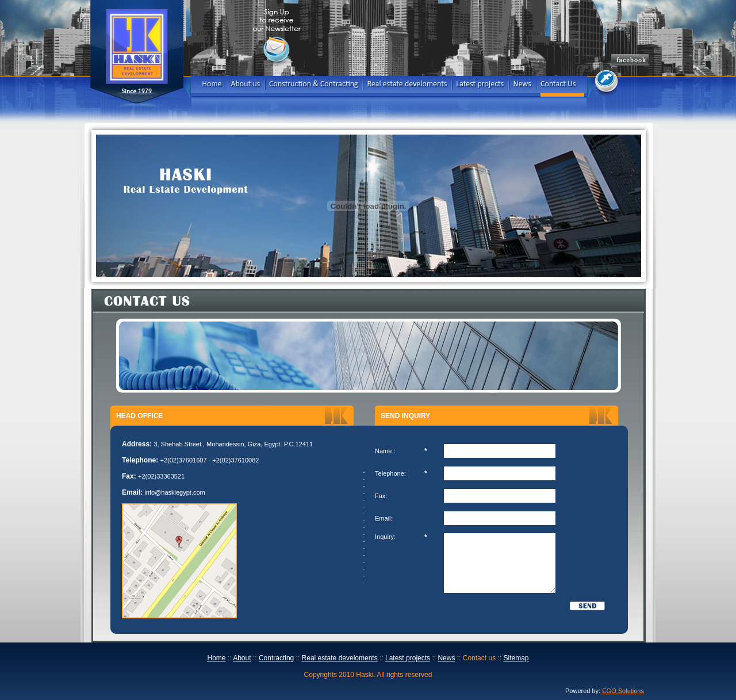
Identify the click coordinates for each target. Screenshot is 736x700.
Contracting (276, 658)
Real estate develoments (340, 658)
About (242, 658)
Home (216, 658)
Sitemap (516, 658)
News (446, 658)
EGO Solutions (623, 691)
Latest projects (408, 658)
